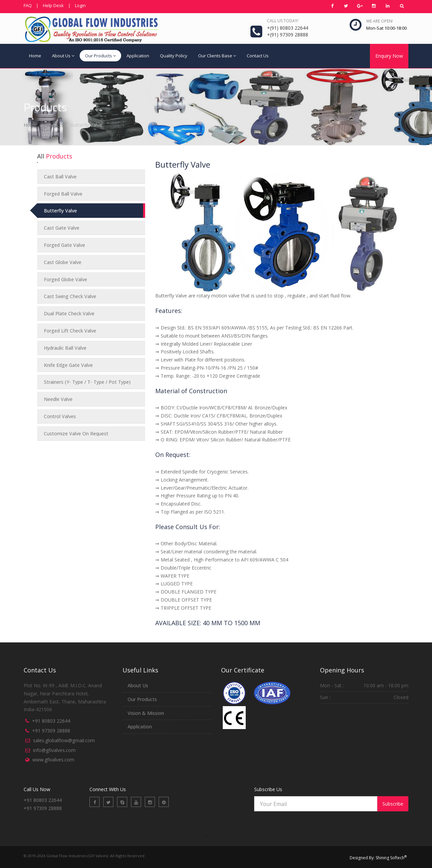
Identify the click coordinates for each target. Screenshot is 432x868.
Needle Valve (58, 399)
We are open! (380, 21)
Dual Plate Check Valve (69, 313)
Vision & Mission (146, 713)
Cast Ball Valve (60, 177)
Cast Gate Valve (62, 228)
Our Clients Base (217, 56)
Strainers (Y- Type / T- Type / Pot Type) (87, 382)
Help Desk (53, 5)
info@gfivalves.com (54, 750)
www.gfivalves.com (53, 760)
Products (54, 125)
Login (80, 5)
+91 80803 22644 (51, 721)
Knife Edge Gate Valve (68, 365)
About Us (63, 56)
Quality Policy (174, 56)
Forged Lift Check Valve (70, 331)
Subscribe (393, 804)
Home (35, 56)
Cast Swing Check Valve (70, 296)
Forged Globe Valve (65, 279)
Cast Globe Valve (63, 262)
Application (138, 56)
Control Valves (60, 416)
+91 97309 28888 (51, 731)
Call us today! (283, 21)
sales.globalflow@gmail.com (64, 740)
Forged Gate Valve (64, 245)
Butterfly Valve (60, 211)
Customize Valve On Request (76, 433)
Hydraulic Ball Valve (65, 348)
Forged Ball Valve (63, 194)
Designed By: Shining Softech (378, 858)
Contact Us (258, 56)
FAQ (28, 5)
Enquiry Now (389, 56)
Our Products (100, 56)
